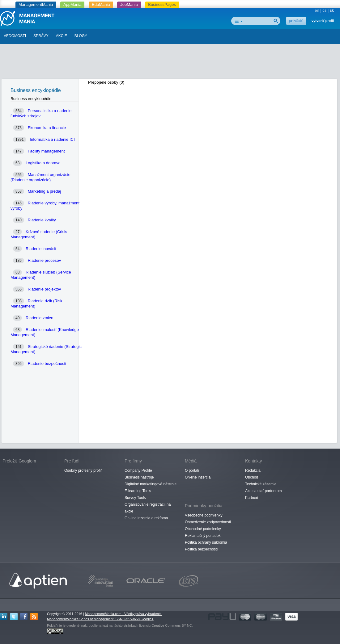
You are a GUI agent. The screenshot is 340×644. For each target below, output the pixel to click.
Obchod (252, 477)
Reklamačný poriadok (203, 536)
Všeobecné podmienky (204, 515)
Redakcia (253, 470)
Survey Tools (135, 498)
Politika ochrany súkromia (206, 542)
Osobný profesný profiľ (83, 470)
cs (324, 10)
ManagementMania (36, 4)
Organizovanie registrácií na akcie (148, 508)
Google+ (147, 619)
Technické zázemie (261, 484)
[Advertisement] (170, 63)
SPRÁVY (41, 36)
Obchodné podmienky (203, 529)
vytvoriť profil (323, 21)
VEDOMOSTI (15, 36)
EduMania (101, 4)
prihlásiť (296, 21)
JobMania (129, 4)
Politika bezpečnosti (201, 549)
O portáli (192, 470)
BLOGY (81, 36)
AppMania (72, 4)
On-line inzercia (198, 477)
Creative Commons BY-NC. (172, 625)
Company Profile (138, 470)
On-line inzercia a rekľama (146, 518)
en (317, 10)
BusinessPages (162, 4)
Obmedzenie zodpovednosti (208, 522)
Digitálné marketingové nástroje (151, 484)
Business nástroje (139, 477)
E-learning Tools (138, 491)
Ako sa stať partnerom (263, 491)
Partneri (252, 498)
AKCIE (62, 36)
